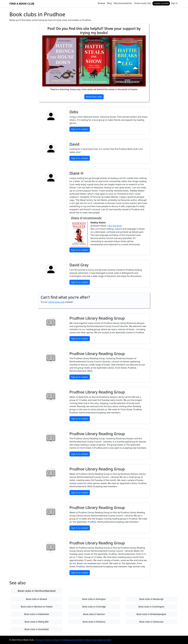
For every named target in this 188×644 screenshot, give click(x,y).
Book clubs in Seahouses (152, 622)
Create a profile (161, 3)
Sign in (174, 3)
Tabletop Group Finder (73, 640)
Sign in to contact (80, 129)
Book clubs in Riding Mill (37, 622)
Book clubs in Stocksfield (37, 629)
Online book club (143, 3)
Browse (101, 3)
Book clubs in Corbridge (94, 607)
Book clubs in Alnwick (36, 599)
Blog (109, 3)
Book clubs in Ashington (94, 599)
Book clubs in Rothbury (94, 622)
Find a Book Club (22, 4)
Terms (48, 640)
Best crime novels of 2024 (99, 640)
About (57, 640)
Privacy (40, 640)
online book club (56, 302)
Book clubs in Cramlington (151, 607)
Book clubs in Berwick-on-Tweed (36, 607)
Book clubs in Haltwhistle (37, 614)
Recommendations (123, 3)
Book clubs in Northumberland (36, 591)
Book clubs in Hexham (94, 614)
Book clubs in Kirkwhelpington (151, 614)
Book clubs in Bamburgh (151, 599)
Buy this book (115, 226)
